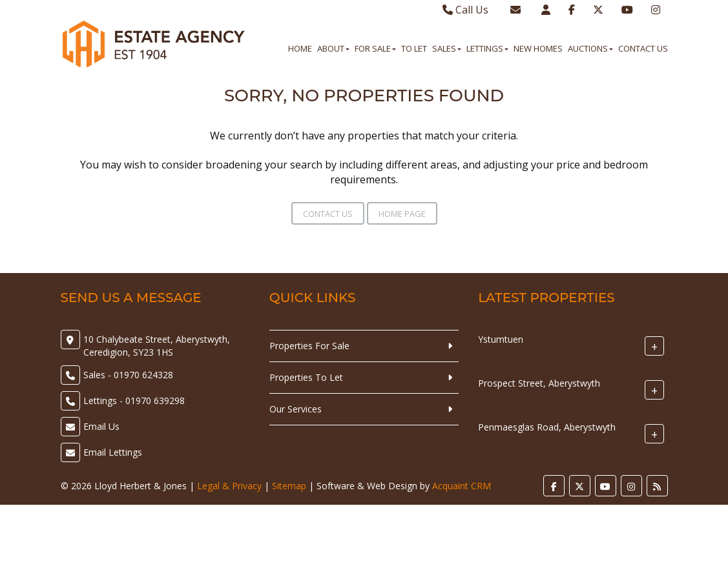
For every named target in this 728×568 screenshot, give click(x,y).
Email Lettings (113, 452)
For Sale (375, 48)
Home (300, 48)
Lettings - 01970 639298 (134, 401)
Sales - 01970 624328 (128, 375)
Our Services (296, 409)
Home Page (402, 214)
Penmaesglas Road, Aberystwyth (547, 427)
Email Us (101, 426)
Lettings (487, 48)
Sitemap (289, 486)
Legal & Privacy (229, 486)
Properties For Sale (309, 346)
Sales (447, 48)
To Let (414, 48)
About (333, 48)
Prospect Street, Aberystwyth (539, 383)
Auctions (590, 48)
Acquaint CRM (462, 486)
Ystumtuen (501, 339)
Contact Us (643, 48)
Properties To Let (306, 377)
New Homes (538, 48)
